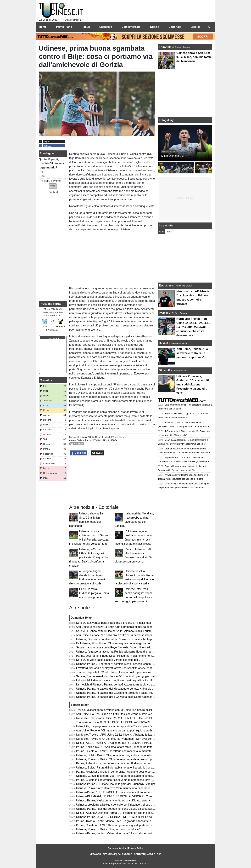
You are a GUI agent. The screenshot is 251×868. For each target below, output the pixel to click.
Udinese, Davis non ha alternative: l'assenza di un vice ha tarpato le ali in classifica (126, 639)
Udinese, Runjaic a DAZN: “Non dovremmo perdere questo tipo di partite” (121, 759)
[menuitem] (209, 27)
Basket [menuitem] (195, 27)
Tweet (97, 453)
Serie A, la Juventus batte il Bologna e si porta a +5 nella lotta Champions (121, 623)
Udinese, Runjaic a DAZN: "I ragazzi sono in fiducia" (108, 829)
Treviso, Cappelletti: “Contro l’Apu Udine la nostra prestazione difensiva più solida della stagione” (135, 672)
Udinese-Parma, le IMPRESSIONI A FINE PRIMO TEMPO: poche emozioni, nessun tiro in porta (135, 817)
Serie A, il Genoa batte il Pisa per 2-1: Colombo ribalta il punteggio (116, 631)
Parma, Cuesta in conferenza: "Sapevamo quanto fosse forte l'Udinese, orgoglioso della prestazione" (137, 780)
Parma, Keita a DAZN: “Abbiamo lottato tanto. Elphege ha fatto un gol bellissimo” (125, 747)
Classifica (46, 380)
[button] (53, 186)
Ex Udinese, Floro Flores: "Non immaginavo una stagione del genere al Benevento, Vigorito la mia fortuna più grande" (148, 643)
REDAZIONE (109, 854)
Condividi (78, 453)
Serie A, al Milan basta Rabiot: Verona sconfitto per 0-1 (110, 660)
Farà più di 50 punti (52, 181)
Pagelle (164, 313)
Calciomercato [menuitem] (131, 27)
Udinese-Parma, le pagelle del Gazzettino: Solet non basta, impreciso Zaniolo (123, 693)
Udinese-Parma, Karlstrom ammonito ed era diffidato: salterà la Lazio (118, 800)
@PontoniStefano (111, 440)
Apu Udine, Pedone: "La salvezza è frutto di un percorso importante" (118, 635)
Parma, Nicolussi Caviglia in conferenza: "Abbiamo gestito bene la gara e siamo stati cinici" (132, 772)
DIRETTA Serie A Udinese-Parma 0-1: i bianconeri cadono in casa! (117, 813)
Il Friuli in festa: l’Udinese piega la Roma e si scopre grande (94, 593)
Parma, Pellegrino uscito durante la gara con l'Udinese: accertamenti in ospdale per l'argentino (134, 763)
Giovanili (165, 370)
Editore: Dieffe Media (126, 860)
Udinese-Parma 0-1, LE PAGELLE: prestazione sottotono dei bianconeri (120, 792)
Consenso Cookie (117, 848)
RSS (159, 854)
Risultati (53, 192)
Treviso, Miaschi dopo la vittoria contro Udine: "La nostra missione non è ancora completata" (132, 710)
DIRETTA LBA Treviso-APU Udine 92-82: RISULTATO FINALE (114, 743)
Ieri (168, 232)
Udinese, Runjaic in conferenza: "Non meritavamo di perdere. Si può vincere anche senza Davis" (135, 788)
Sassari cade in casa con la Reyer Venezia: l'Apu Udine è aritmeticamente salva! (125, 647)
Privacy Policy (136, 848)
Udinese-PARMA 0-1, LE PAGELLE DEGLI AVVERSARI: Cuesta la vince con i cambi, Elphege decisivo (139, 796)
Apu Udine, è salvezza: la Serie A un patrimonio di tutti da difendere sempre (122, 627)
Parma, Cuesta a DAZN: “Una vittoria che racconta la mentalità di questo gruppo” (126, 751)
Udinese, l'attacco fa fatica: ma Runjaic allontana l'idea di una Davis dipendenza (125, 652)
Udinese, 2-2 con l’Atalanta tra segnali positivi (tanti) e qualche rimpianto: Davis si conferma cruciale (89, 557)
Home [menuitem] (43, 27)
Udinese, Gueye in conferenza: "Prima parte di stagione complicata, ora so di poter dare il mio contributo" (140, 776)
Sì (43, 172)
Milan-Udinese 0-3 (172, 156)
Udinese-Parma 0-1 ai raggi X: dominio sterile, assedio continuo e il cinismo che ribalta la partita (134, 664)
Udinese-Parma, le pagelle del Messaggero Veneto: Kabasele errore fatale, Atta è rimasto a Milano (136, 689)
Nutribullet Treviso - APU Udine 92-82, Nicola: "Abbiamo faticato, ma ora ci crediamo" (128, 735)
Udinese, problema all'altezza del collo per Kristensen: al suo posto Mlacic (121, 805)
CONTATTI (139, 854)
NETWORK (95, 854)
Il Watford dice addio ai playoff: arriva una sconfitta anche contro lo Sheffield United (127, 668)
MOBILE (151, 854)
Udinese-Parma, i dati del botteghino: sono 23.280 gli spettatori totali (118, 809)
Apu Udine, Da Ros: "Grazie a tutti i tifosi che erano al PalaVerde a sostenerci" (124, 714)
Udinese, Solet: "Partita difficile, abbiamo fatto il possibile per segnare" (119, 768)
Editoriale (83, 437)
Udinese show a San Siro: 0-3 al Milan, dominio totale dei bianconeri (194, 57)
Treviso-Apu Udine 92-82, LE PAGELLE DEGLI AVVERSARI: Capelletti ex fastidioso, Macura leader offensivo (143, 722)
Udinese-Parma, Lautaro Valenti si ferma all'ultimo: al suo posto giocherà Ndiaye (125, 833)
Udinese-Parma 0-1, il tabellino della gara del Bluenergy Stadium (116, 784)
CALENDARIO (125, 854)
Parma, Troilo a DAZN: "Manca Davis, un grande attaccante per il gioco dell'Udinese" (128, 821)
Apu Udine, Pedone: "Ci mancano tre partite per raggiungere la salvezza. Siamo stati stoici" (131, 731)
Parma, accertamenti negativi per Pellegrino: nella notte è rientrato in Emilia (122, 656)
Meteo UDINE (53, 339)
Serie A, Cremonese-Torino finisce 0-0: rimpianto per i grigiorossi (115, 676)
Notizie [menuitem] (155, 27)
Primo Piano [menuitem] (64, 27)
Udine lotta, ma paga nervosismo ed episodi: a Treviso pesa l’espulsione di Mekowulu (128, 726)
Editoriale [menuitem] (175, 27)
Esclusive (165, 286)
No (43, 176)
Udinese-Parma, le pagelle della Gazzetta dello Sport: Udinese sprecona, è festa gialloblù (131, 697)
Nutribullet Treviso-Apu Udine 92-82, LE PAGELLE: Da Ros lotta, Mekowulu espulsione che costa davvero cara (144, 718)
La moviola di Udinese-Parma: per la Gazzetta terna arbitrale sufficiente (120, 685)
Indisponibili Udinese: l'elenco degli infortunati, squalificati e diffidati (117, 680)
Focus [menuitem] (86, 27)
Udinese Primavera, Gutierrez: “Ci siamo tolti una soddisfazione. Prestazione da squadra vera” (193, 385)
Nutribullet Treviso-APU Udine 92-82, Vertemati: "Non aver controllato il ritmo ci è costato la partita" (136, 739)
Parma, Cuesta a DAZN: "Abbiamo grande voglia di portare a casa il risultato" (123, 825)
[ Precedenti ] (53, 330)
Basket (163, 343)
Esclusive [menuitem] (106, 27)
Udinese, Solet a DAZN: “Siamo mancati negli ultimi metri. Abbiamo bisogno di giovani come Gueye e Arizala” (143, 755)
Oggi (162, 232)
